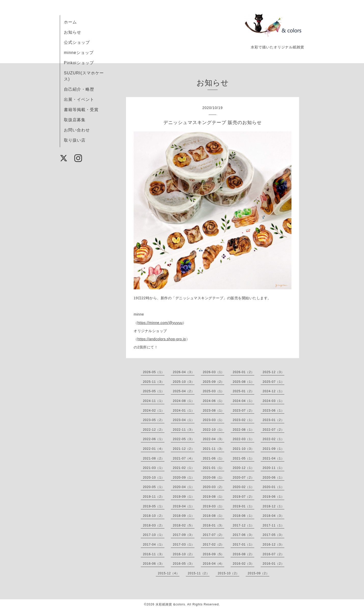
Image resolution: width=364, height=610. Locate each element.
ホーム (70, 22)
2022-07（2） (274, 430)
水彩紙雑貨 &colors (170, 604)
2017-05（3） (274, 535)
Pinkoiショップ (79, 63)
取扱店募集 (75, 120)
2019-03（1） (214, 506)
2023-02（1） (243, 420)
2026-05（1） (154, 372)
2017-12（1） (243, 525)
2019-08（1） (214, 497)
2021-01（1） (214, 468)
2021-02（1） (184, 468)
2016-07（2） (274, 554)
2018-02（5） (184, 525)
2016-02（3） (243, 564)
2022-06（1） (154, 439)
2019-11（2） (154, 497)
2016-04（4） (214, 564)
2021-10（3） (243, 449)
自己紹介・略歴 (79, 89)
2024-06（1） (214, 401)
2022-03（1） (243, 439)
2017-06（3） (243, 535)
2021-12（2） (184, 449)
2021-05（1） (243, 458)
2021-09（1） (274, 449)
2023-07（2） (243, 411)
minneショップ (79, 53)
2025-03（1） (214, 391)
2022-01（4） (154, 449)
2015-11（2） (199, 573)
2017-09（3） (184, 535)
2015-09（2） (258, 573)
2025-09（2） (214, 382)
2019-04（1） (184, 506)
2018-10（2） (154, 516)
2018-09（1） (184, 516)
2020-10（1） (154, 478)
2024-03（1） (274, 401)
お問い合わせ (77, 130)
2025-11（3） (154, 382)
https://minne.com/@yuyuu (160, 323)
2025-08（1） (243, 382)
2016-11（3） (154, 554)
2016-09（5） (214, 554)
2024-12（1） (274, 391)
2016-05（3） (184, 564)
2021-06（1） (214, 458)
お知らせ (73, 32)
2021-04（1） (274, 458)
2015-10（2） (228, 573)
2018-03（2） (154, 525)
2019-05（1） (154, 506)
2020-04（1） (184, 487)
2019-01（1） (243, 506)
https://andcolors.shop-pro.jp (162, 339)
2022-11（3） (184, 430)
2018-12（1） (274, 506)
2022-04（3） (214, 439)
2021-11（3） (214, 449)
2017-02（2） (214, 545)
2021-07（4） (184, 458)
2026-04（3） (184, 372)
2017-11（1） (274, 525)
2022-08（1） (243, 430)
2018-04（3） (274, 516)
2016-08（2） (243, 554)
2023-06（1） (274, 411)
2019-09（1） (184, 497)
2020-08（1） (214, 478)
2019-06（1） (274, 497)
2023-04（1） (184, 420)
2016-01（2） (274, 564)
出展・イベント (79, 99)
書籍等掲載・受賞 (81, 110)
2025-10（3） (184, 382)
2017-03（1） (184, 545)
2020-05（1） (154, 487)
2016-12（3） (274, 545)
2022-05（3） (184, 439)
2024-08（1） (184, 401)
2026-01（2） (243, 372)
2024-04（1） (243, 401)
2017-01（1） (243, 545)
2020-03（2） (214, 487)
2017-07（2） (214, 535)
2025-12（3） (274, 372)
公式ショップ (77, 42)
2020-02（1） (243, 487)
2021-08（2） (154, 458)
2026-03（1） (214, 372)
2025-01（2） (243, 391)
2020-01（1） (274, 487)
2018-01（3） (214, 525)
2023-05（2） (154, 420)
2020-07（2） (243, 478)
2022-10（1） (214, 430)
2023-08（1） (214, 411)
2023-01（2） (274, 420)
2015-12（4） (169, 573)
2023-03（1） (214, 420)
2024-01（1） (184, 411)
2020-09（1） (184, 478)
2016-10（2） (184, 554)
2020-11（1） (274, 468)
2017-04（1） (154, 545)
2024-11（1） (154, 401)
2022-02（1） (274, 439)
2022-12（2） (154, 430)
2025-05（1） (154, 391)
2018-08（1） (214, 516)
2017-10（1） (154, 535)
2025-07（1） (274, 382)
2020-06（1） (274, 478)
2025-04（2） (184, 391)
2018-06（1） (243, 516)
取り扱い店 (75, 140)
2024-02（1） (154, 411)
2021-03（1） (154, 468)
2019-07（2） (243, 497)
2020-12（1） (243, 468)
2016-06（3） (154, 564)
